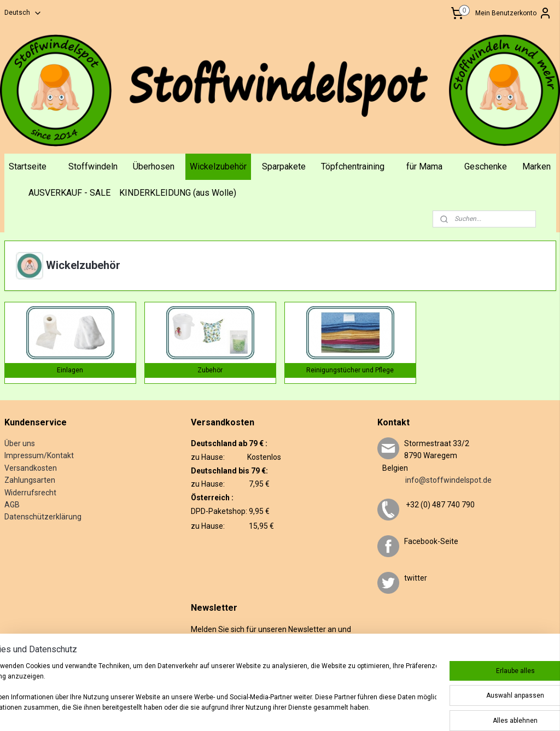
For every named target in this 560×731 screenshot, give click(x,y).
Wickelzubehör (218, 166)
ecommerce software (342, 707)
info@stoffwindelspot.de (434, 480)
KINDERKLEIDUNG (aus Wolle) (178, 193)
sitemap (280, 707)
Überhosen (154, 166)
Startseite (28, 166)
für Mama (424, 166)
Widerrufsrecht (30, 493)
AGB (12, 505)
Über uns (20, 443)
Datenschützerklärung (43, 517)
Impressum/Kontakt (39, 455)
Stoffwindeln (93, 166)
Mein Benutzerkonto (514, 13)
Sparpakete (284, 166)
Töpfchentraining (353, 166)
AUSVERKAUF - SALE (69, 193)
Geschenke (486, 166)
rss (301, 707)
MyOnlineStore (436, 707)
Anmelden (215, 664)
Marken (536, 166)
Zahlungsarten (30, 480)
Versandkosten (31, 468)
